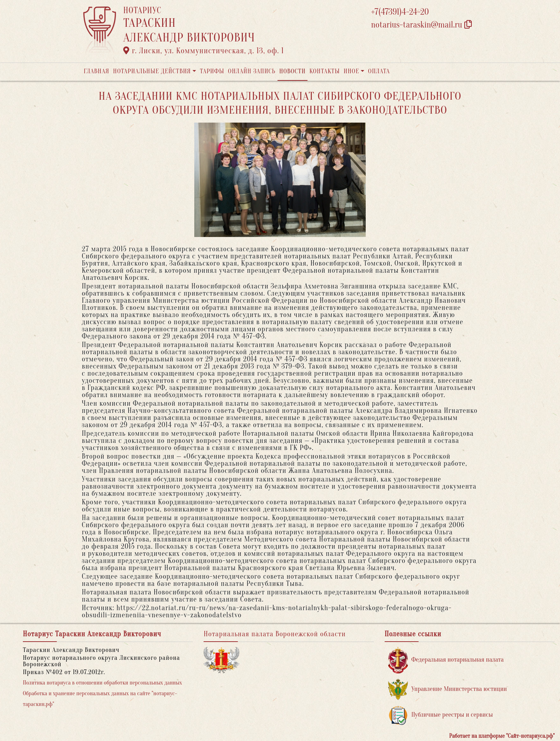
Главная (96, 71)
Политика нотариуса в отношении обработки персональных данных (102, 683)
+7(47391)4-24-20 (400, 12)
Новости (292, 71)
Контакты (324, 71)
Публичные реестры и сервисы (441, 715)
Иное (351, 71)
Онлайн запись (252, 71)
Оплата (379, 71)
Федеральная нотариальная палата (446, 660)
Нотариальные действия (152, 71)
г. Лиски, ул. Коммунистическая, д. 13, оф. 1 (204, 51)
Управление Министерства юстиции (448, 689)
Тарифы (212, 71)
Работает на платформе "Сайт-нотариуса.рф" (502, 736)
